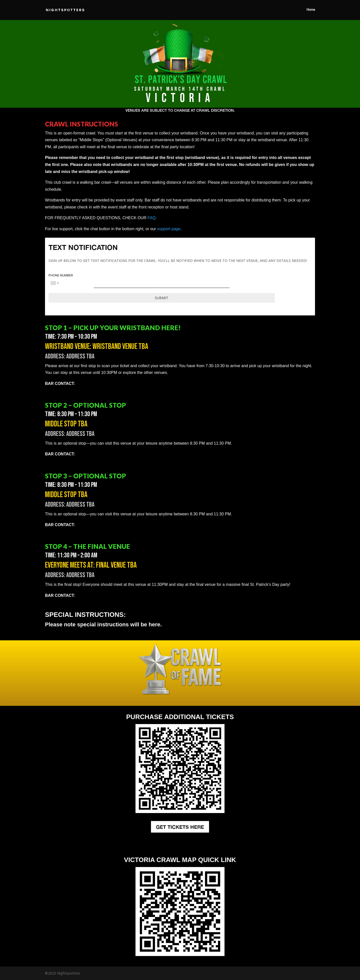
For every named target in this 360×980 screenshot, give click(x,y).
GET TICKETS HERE (180, 827)
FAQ (151, 218)
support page (169, 229)
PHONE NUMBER (61, 275)
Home (311, 10)
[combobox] (54, 283)
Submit (161, 298)
